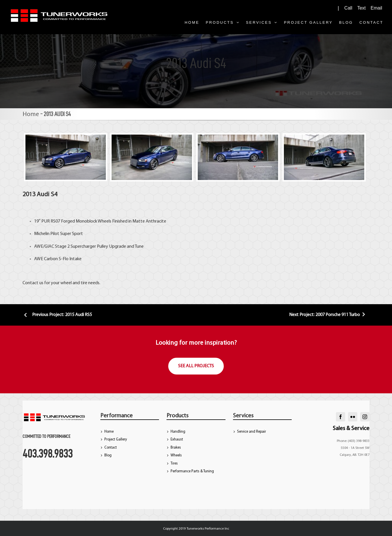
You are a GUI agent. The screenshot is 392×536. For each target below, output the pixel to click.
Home (31, 114)
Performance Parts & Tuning (192, 471)
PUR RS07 (50, 221)
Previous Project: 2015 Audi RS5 (57, 315)
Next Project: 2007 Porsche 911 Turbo (328, 315)
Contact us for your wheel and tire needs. (61, 283)
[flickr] (353, 417)
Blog (108, 455)
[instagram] (365, 417)
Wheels (176, 455)
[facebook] (341, 417)
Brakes (176, 448)
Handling (178, 432)
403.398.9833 (48, 454)
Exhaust (177, 439)
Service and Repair (252, 432)
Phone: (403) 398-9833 (353, 441)
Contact (111, 448)
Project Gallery (116, 439)
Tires (174, 464)
